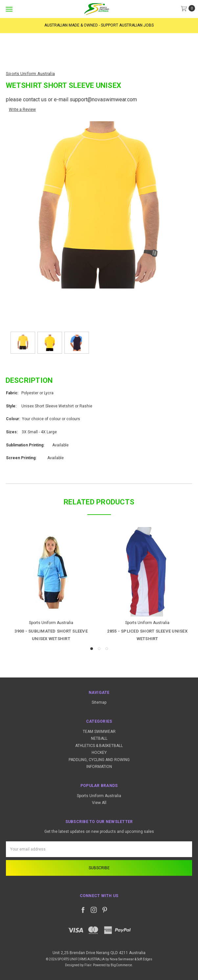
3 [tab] (107, 649)
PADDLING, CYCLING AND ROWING (99, 760)
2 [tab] (99, 649)
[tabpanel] (51, 585)
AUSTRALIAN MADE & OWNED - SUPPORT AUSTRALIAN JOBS (99, 25)
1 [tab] (92, 649)
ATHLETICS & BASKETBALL (99, 746)
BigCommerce (121, 965)
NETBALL (99, 738)
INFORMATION (99, 767)
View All (99, 803)
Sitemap (99, 702)
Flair (88, 965)
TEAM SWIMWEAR (99, 732)
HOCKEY (99, 753)
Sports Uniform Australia (99, 796)
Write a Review (22, 109)
